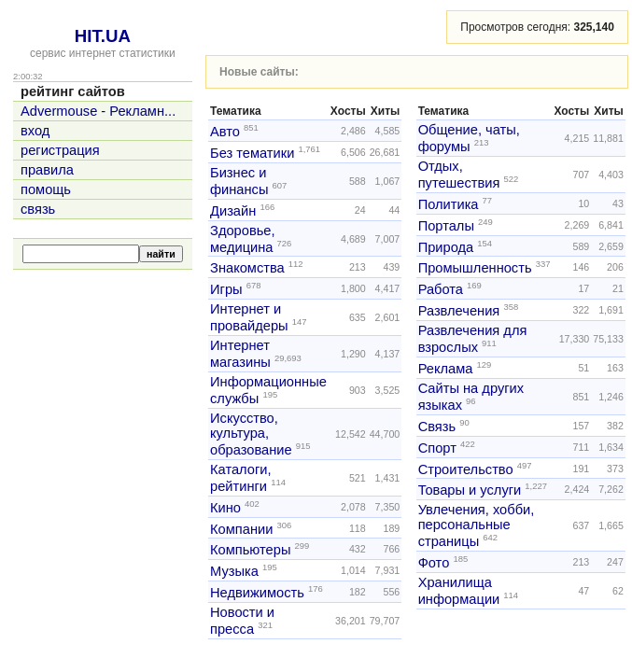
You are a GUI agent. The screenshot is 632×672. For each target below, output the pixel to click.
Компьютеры (250, 550)
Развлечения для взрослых (473, 339)
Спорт (437, 448)
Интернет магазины (240, 354)
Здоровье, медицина (243, 239)
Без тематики (252, 153)
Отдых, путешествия (459, 175)
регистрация (60, 150)
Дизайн (233, 211)
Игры (226, 289)
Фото (434, 563)
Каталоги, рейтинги (241, 478)
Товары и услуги (470, 490)
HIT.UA (103, 36)
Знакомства (247, 268)
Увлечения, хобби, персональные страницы (477, 525)
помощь (46, 189)
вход (35, 131)
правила (47, 170)
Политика (449, 204)
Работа (441, 289)
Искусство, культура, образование (251, 434)
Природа (446, 246)
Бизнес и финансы (239, 181)
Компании (241, 528)
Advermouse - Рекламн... (98, 111)
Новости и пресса (242, 621)
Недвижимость (257, 593)
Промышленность (475, 268)
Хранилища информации (459, 591)
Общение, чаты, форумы (469, 138)
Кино (225, 508)
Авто (225, 132)
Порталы (446, 226)
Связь (437, 427)
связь (38, 209)
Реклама (446, 369)
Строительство (466, 469)
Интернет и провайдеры (249, 317)
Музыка (234, 571)
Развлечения (459, 311)
